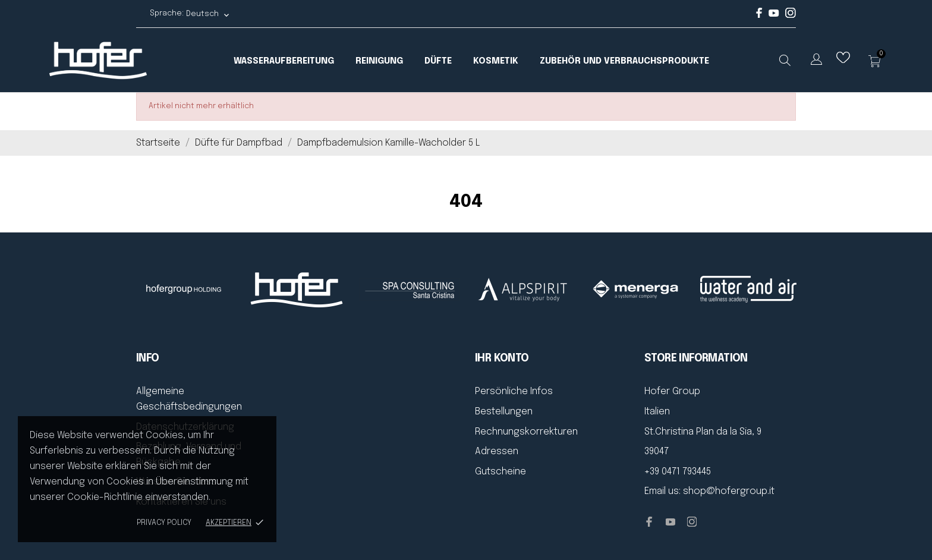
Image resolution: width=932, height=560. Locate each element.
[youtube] (774, 15)
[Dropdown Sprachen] (816, 62)
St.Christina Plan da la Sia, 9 (703, 432)
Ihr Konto (502, 358)
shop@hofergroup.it (729, 491)
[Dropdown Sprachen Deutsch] (208, 14)
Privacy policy (164, 523)
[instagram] (791, 16)
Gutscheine (500, 472)
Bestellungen (504, 412)
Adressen (497, 452)
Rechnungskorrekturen (526, 432)
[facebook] (759, 16)
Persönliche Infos (514, 391)
